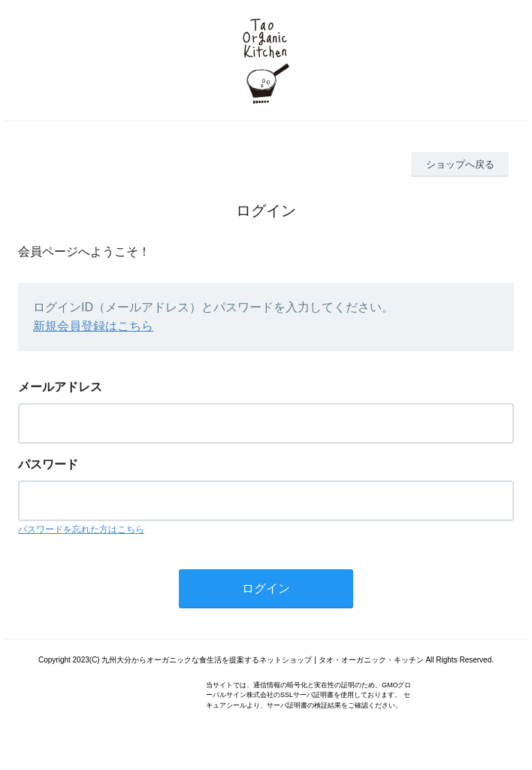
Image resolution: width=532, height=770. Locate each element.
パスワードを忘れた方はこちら (81, 529)
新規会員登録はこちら (93, 326)
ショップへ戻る (460, 164)
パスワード (48, 464)
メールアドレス (60, 387)
